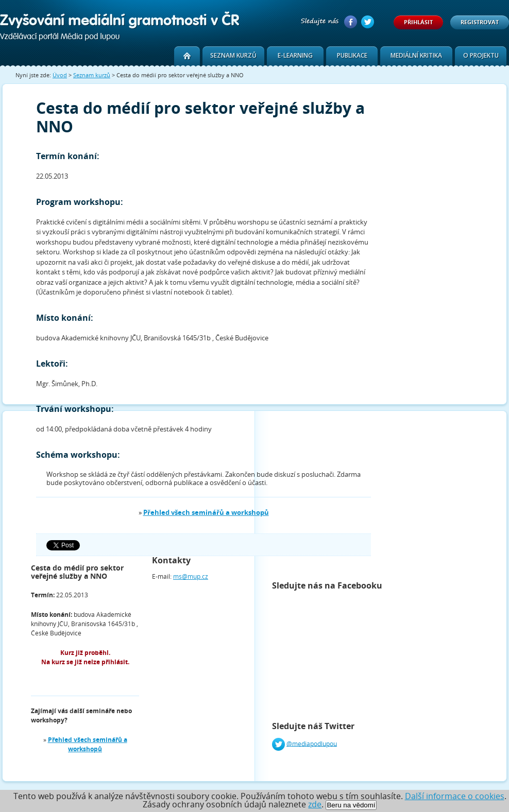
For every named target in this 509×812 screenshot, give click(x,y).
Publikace (352, 55)
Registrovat (480, 22)
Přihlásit (418, 22)
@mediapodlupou (312, 743)
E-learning (295, 55)
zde (315, 804)
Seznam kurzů (233, 55)
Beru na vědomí (351, 805)
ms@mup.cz (191, 576)
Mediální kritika (416, 55)
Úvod (60, 75)
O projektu (481, 55)
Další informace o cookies (455, 796)
